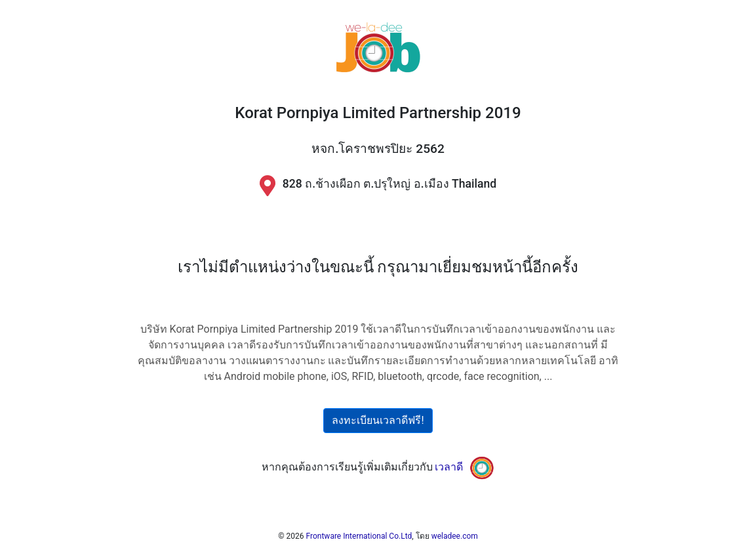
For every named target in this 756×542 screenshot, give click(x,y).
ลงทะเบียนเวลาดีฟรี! (378, 420)
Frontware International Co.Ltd (359, 536)
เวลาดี (449, 467)
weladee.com (455, 536)
